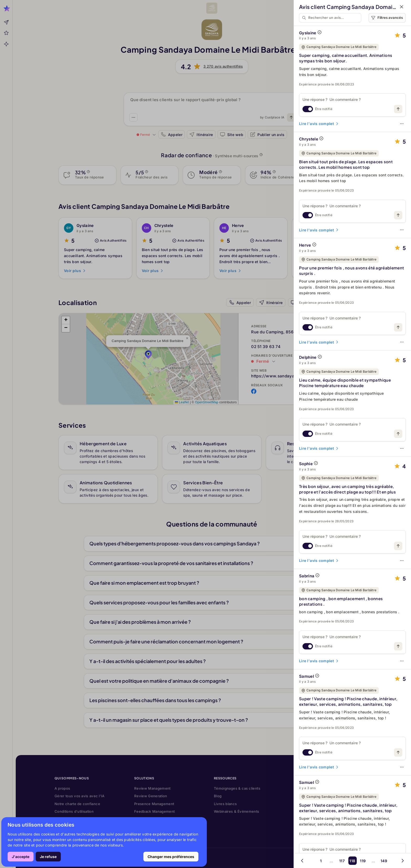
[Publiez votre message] (398, 109)
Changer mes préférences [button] (171, 857)
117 (342, 861)
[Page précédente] (302, 861)
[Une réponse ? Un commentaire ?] (352, 99)
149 (384, 861)
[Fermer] (402, 7)
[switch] (308, 109)
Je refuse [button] (48, 857)
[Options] (402, 124)
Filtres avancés (387, 18)
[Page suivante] (403, 861)
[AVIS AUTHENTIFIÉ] (320, 32)
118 (352, 861)
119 (363, 861)
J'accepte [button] (21, 857)
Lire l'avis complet (319, 124)
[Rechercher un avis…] (333, 18)
